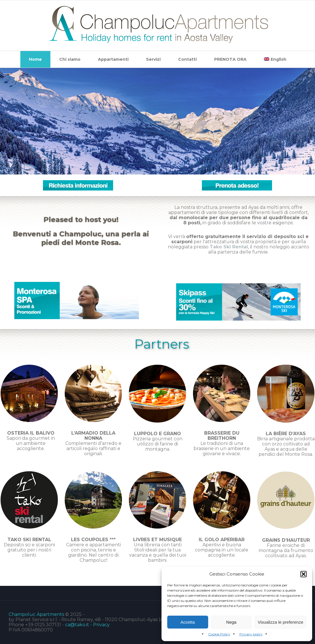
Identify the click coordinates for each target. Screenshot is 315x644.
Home (35, 59)
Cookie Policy (219, 634)
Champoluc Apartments (36, 614)
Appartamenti (113, 59)
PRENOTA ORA (230, 59)
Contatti (187, 59)
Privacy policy (251, 634)
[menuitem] (275, 59)
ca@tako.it (77, 625)
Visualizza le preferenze (280, 622)
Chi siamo (70, 59)
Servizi (153, 59)
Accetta (188, 622)
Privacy (101, 625)
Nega (231, 622)
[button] (304, 574)
